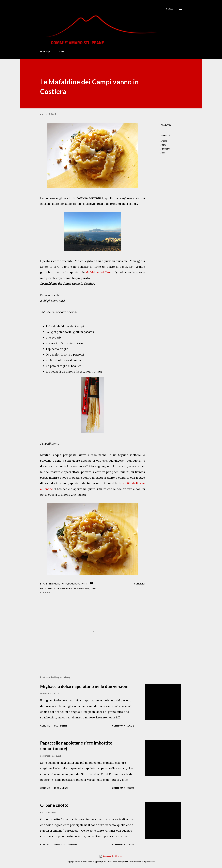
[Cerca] (169, 9)
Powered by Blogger (111, 856)
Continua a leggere (123, 726)
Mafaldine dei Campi (99, 272)
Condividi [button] (166, 125)
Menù (61, 51)
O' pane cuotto (54, 805)
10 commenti (61, 788)
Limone (164, 141)
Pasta (163, 145)
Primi (163, 153)
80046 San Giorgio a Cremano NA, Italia (75, 589)
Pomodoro (165, 149)
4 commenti (60, 726)
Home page (45, 51)
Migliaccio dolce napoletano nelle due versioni (84, 686)
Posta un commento (65, 845)
